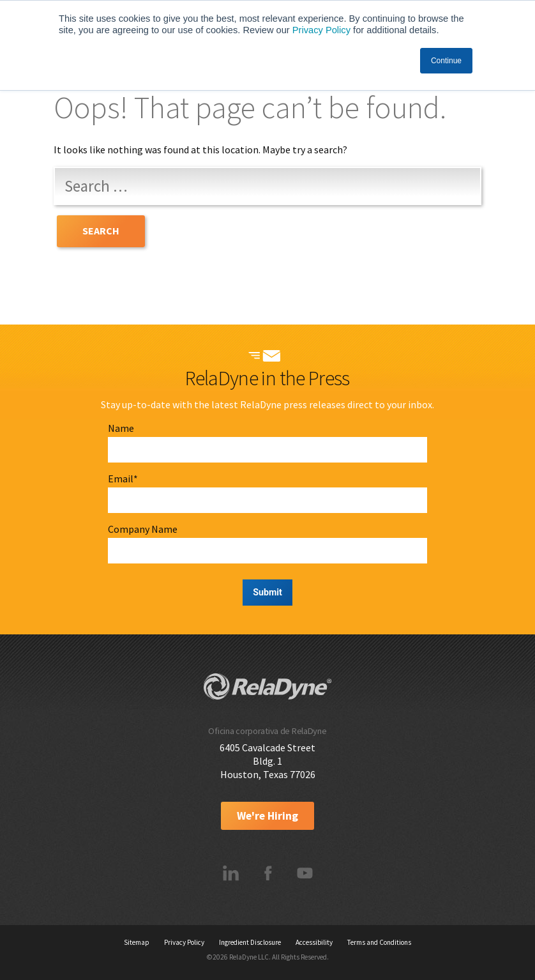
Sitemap (137, 942)
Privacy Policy (321, 30)
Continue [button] (446, 61)
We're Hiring (267, 816)
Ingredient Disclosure (250, 942)
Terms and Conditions (379, 942)
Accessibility (314, 942)
